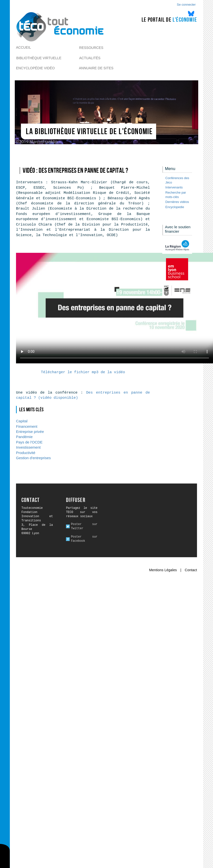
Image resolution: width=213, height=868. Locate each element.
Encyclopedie (175, 207)
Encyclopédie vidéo (35, 68)
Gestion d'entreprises (33, 458)
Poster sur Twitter (84, 526)
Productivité (26, 453)
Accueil (24, 47)
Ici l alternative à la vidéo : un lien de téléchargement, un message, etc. (115, 308)
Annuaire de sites (96, 68)
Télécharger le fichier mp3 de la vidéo (83, 372)
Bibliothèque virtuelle (39, 58)
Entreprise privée (30, 432)
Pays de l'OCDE (29, 442)
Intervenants (174, 187)
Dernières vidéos (177, 202)
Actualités (90, 58)
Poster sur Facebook (84, 539)
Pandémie (24, 437)
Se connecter (186, 5)
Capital (22, 421)
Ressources (91, 48)
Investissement (28, 447)
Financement (27, 426)
